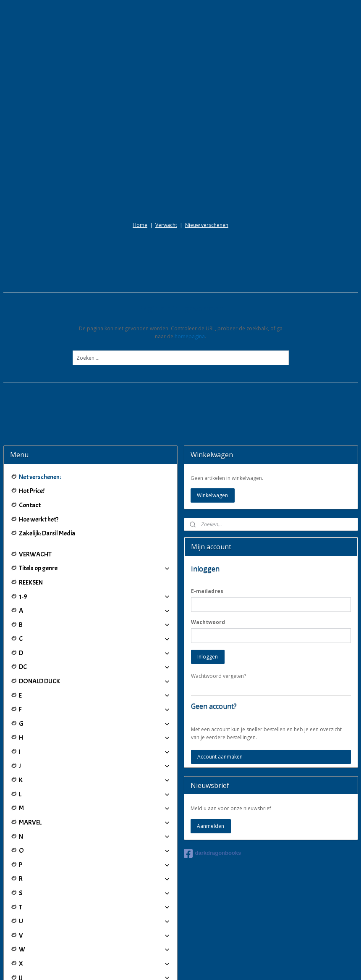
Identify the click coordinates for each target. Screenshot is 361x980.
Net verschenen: (40, 393)
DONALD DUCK (95, 598)
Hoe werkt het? (39, 435)
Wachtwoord (208, 539)
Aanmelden (211, 742)
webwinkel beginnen (204, 965)
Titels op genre (95, 485)
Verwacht (166, 141)
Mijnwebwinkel (278, 965)
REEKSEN (31, 499)
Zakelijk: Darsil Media (47, 450)
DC (95, 583)
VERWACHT (35, 470)
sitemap (155, 965)
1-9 (95, 513)
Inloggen (208, 573)
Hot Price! (32, 407)
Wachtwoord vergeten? (218, 592)
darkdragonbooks (213, 769)
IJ (95, 894)
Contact (30, 422)
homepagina (190, 253)
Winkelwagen (212, 412)
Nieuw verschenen (207, 141)
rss (172, 965)
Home (140, 141)
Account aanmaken (220, 673)
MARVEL (95, 739)
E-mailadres (207, 507)
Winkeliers (95, 929)
